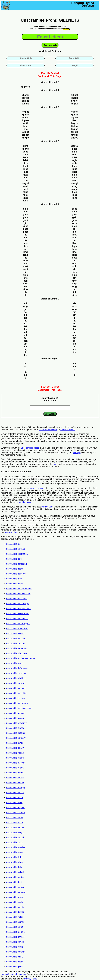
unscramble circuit (15, 842)
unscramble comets (15, 942)
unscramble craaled (15, 683)
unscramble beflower (16, 638)
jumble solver (25, 502)
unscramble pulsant (15, 718)
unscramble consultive (17, 693)
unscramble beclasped (17, 599)
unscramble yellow (15, 917)
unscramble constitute (16, 673)
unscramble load (14, 559)
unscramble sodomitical (17, 554)
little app (77, 453)
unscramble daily (14, 867)
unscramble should (15, 837)
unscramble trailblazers (17, 619)
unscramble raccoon (16, 763)
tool (55, 464)
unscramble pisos (14, 663)
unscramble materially (16, 688)
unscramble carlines (15, 549)
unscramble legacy (15, 748)
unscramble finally (15, 902)
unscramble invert (14, 947)
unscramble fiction (15, 857)
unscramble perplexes (16, 648)
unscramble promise (16, 847)
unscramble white (14, 803)
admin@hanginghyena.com (14, 974)
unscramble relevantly (16, 723)
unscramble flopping (16, 733)
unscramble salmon (15, 922)
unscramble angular (15, 808)
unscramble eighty (15, 957)
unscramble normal (15, 773)
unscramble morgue (15, 932)
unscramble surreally (16, 738)
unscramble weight (15, 832)
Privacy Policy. (31, 979)
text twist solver (68, 430)
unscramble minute (15, 907)
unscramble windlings (16, 678)
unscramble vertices (15, 698)
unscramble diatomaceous (18, 609)
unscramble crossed (16, 643)
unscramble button (15, 798)
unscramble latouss (15, 827)
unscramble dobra (15, 569)
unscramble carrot (15, 927)
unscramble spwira (15, 877)
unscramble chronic (15, 887)
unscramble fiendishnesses (19, 708)
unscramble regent (15, 768)
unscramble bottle (14, 822)
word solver (47, 507)
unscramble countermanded (19, 589)
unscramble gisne (14, 967)
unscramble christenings (18, 604)
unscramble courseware (17, 703)
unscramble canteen (16, 952)
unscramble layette (15, 728)
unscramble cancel (15, 793)
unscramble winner (15, 862)
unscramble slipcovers (17, 653)
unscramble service (15, 778)
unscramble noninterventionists (21, 658)
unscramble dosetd (15, 912)
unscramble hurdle (15, 743)
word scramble (37, 488)
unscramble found (15, 817)
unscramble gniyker (15, 937)
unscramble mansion (16, 892)
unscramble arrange (15, 788)
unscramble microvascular (18, 594)
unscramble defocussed (17, 668)
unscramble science (15, 813)
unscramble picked (15, 872)
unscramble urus (14, 579)
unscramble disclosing (16, 564)
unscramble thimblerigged (18, 624)
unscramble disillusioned (18, 614)
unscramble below (15, 897)
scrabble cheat (11, 532)
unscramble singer (15, 852)
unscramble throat (15, 962)
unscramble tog (13, 544)
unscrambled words (30, 448)
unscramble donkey (15, 882)
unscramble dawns (15, 633)
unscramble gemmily (16, 713)
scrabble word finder (48, 430)
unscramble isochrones (17, 628)
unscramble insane (15, 753)
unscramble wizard (15, 758)
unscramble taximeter (16, 574)
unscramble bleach (15, 783)
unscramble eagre (15, 584)
